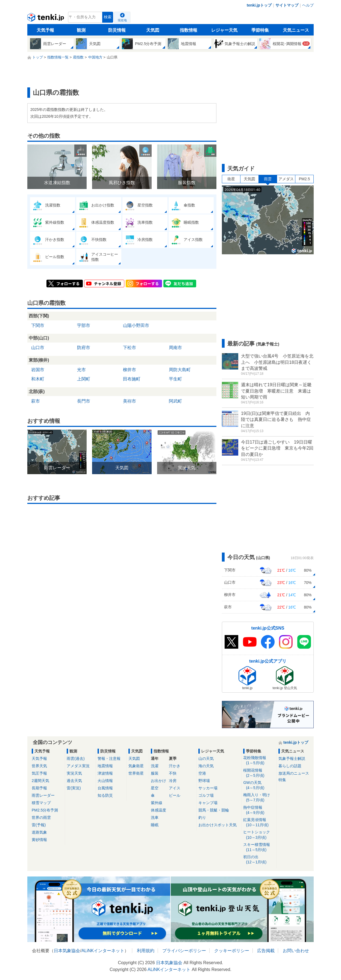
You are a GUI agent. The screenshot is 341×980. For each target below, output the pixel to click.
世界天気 (39, 766)
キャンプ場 (208, 803)
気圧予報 (39, 773)
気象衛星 (136, 766)
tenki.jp (46, 19)
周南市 (175, 348)
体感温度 (158, 810)
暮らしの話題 (290, 766)
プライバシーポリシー (184, 951)
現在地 (122, 20)
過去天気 (74, 781)
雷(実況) (74, 788)
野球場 (204, 781)
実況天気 (74, 773)
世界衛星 (136, 773)
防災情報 (117, 30)
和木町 (38, 379)
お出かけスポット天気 (217, 825)
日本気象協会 (67, 951)
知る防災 (105, 795)
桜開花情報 (259, 773)
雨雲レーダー (43, 795)
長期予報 (39, 788)
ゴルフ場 (206, 795)
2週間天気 (40, 781)
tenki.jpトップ (259, 5)
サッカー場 (208, 788)
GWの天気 (259, 785)
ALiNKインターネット (103, 951)
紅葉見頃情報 (259, 823)
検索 (108, 17)
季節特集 (260, 30)
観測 (81, 30)
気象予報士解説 (292, 758)
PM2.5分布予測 (45, 810)
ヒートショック (259, 835)
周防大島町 (180, 370)
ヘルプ (308, 5)
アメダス (286, 179)
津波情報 (105, 773)
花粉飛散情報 (259, 761)
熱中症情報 (259, 810)
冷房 (173, 781)
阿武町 (175, 401)
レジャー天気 (224, 30)
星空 (155, 788)
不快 (173, 773)
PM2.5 (304, 179)
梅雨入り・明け (259, 798)
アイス (175, 788)
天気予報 (45, 30)
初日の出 (259, 860)
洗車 (155, 817)
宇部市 (84, 325)
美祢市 (130, 401)
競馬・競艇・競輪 (214, 810)
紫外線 (157, 803)
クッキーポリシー (232, 951)
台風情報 (105, 788)
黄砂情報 (39, 840)
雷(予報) (39, 825)
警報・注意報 (109, 758)
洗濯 (155, 766)
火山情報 (105, 781)
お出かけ (158, 781)
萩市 (36, 401)
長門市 (84, 401)
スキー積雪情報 (259, 847)
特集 (282, 780)
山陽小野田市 (136, 325)
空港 (202, 773)
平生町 (175, 379)
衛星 (231, 179)
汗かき (175, 766)
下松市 (130, 348)
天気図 (153, 30)
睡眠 (155, 825)
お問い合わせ (296, 951)
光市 (81, 370)
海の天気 (206, 766)
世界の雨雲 (41, 817)
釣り (202, 817)
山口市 (38, 348)
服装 (155, 773)
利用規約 (146, 951)
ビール (175, 795)
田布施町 (132, 379)
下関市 (38, 325)
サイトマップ (287, 5)
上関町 (84, 379)
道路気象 (39, 832)
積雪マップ (41, 803)
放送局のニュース (294, 773)
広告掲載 (266, 951)
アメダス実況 (78, 766)
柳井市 (130, 370)
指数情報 (189, 30)
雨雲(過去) (76, 758)
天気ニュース (296, 30)
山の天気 (206, 758)
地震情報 (105, 766)
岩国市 (38, 370)
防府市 (84, 348)
